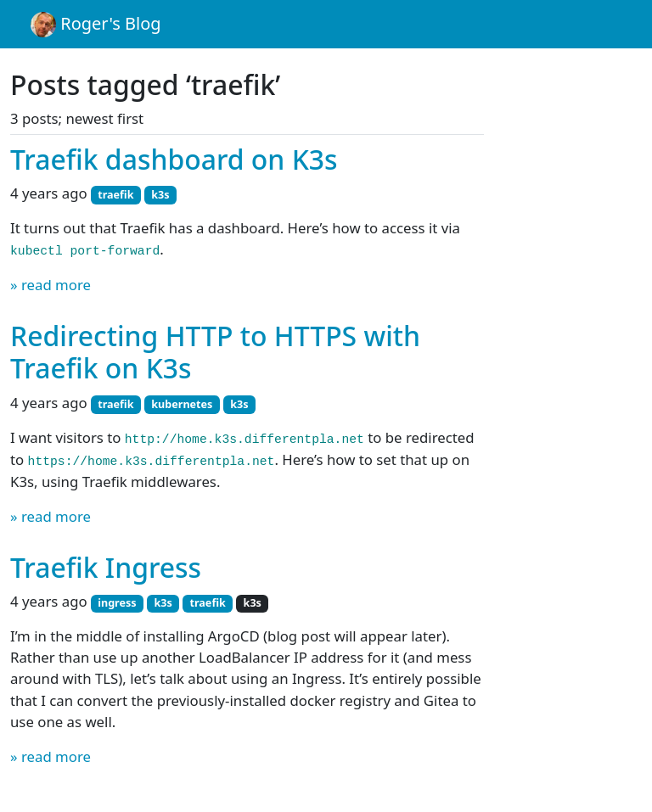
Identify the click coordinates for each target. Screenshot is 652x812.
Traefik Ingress (106, 567)
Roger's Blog (96, 25)
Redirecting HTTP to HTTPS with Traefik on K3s (215, 352)
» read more (51, 285)
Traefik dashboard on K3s (174, 159)
